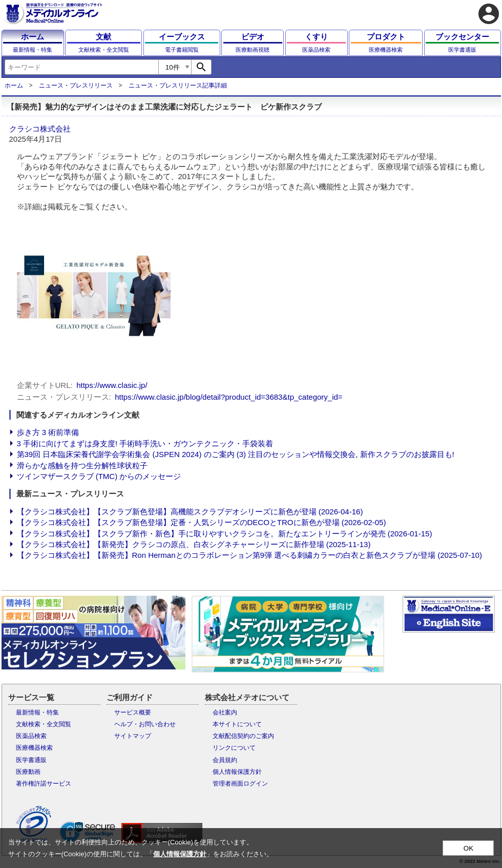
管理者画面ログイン (240, 784)
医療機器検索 (34, 748)
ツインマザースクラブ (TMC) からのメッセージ (99, 476)
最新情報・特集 (37, 712)
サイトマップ (133, 736)
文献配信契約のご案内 (243, 736)
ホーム (14, 85)
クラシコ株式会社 (40, 129)
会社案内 (225, 712)
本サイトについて (237, 724)
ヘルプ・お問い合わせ (145, 724)
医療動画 (28, 772)
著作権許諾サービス (44, 784)
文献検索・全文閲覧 (44, 724)
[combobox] (81, 67)
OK (468, 848)
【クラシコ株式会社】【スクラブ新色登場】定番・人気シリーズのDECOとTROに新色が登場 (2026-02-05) (202, 522)
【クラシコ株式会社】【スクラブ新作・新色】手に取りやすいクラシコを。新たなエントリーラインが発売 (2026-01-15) (225, 534)
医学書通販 (31, 760)
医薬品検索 (31, 736)
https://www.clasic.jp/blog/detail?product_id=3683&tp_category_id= (228, 397)
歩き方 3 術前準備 (48, 432)
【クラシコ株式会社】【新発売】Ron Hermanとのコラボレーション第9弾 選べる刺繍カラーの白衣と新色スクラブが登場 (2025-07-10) (249, 555)
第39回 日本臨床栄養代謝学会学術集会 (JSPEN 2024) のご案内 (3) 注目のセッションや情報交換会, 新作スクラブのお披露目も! (236, 454)
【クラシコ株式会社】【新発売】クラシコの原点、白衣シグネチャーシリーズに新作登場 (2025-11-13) (194, 544)
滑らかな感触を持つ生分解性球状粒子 (82, 465)
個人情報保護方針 (237, 772)
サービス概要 (133, 712)
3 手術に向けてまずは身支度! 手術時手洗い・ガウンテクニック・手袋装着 (145, 443)
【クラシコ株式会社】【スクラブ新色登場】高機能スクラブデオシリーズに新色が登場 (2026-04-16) (190, 512)
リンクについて (234, 748)
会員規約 (225, 760)
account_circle (489, 14)
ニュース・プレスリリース (76, 85)
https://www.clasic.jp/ (112, 385)
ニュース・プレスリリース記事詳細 (178, 85)
